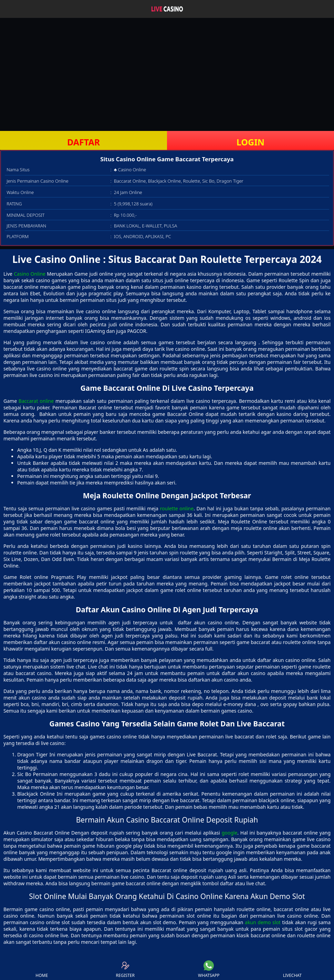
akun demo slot (263, 922)
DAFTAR (83, 142)
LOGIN (250, 142)
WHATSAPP (209, 969)
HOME (42, 969)
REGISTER (125, 969)
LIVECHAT (292, 969)
